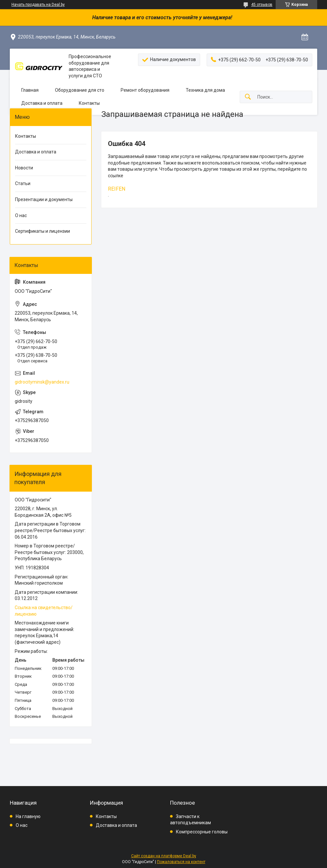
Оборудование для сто (80, 90)
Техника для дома (205, 90)
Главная (30, 90)
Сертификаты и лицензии (43, 231)
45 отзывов (262, 5)
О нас (21, 215)
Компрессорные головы (202, 832)
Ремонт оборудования (145, 90)
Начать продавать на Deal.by (38, 5)
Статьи (23, 183)
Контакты (89, 103)
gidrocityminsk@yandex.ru (42, 382)
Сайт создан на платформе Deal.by (164, 856)
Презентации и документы (44, 199)
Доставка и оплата (42, 103)
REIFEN (117, 189)
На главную (28, 816)
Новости (24, 168)
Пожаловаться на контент (181, 862)
